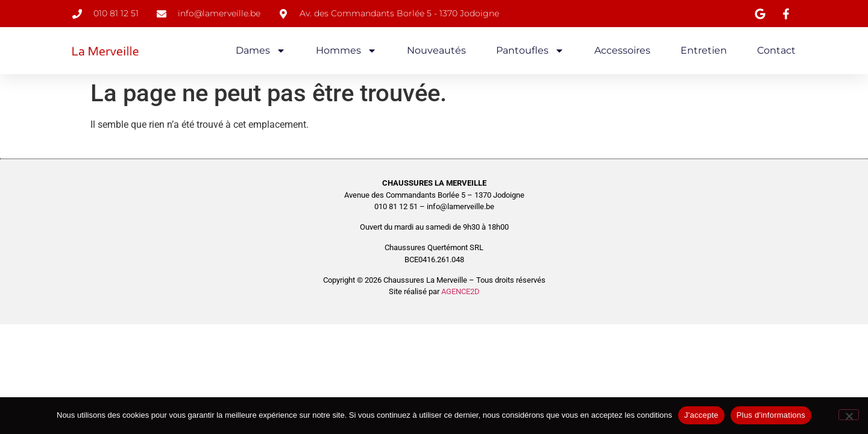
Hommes (346, 51)
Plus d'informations (771, 415)
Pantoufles (530, 51)
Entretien (704, 50)
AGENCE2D (461, 291)
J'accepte (701, 415)
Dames (261, 51)
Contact (776, 50)
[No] (849, 415)
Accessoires (622, 50)
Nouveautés (436, 50)
